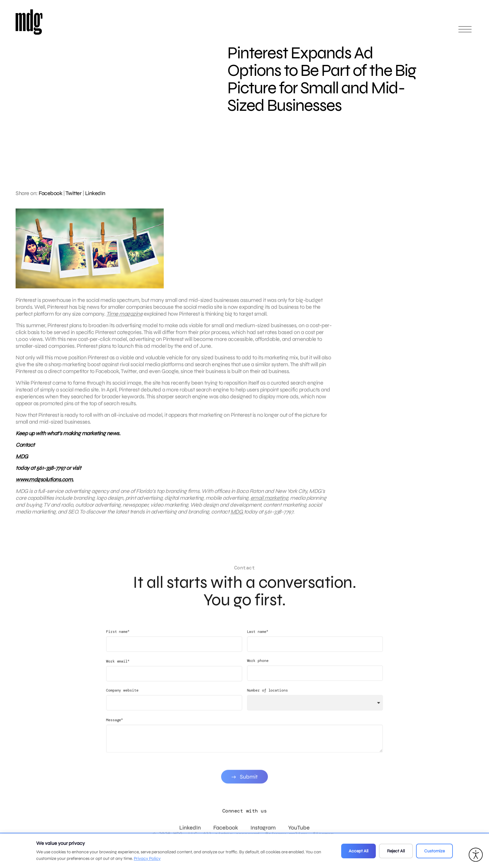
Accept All (358, 851)
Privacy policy (286, 834)
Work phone (258, 667)
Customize (434, 851)
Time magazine (125, 317)
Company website (122, 697)
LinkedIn (95, 193)
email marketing (269, 501)
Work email (118, 667)
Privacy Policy (147, 858)
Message (114, 726)
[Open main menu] (465, 32)
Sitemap (323, 834)
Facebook (50, 193)
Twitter (74, 193)
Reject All (396, 851)
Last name (258, 638)
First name (118, 638)
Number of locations (267, 697)
